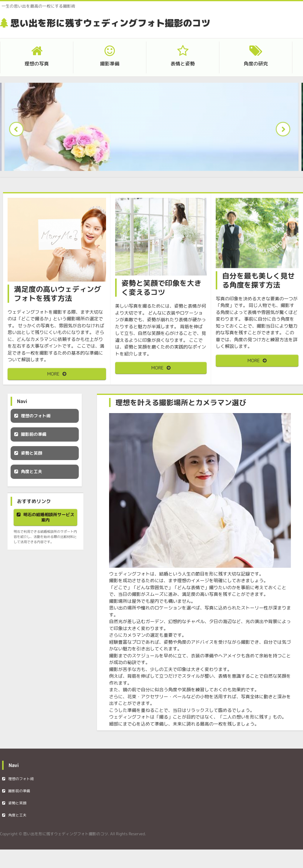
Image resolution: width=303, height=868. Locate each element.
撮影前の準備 (34, 434)
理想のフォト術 (36, 416)
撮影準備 (110, 64)
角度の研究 (256, 64)
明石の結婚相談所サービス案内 (49, 517)
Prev (18, 131)
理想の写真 (37, 64)
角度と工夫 (32, 471)
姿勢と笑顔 (32, 453)
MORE (53, 374)
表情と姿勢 (183, 64)
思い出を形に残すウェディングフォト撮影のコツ (110, 23)
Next (285, 131)
